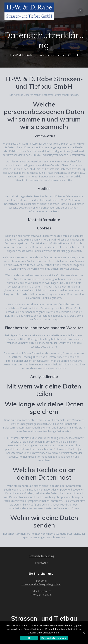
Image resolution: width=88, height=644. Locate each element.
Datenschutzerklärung (41, 556)
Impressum (41, 563)
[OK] (84, 633)
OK (29, 638)
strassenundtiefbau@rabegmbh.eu (41, 584)
